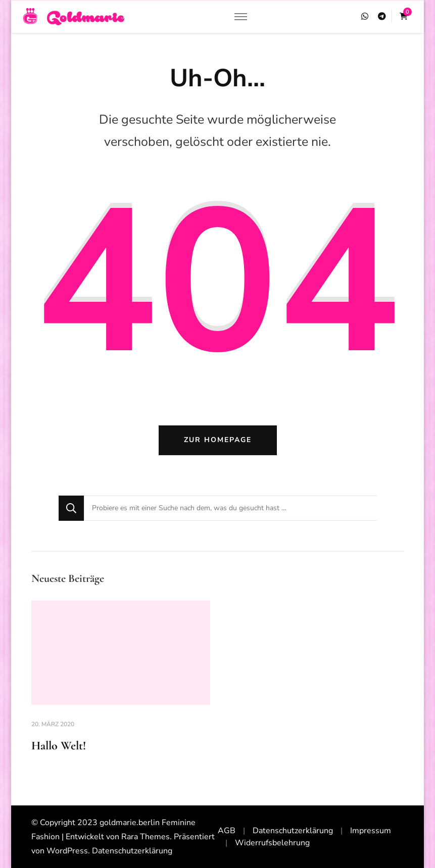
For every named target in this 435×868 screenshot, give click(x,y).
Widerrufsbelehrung (272, 843)
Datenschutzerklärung (132, 851)
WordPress (67, 851)
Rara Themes (146, 837)
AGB (227, 831)
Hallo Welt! (59, 746)
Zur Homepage (218, 440)
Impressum (371, 831)
